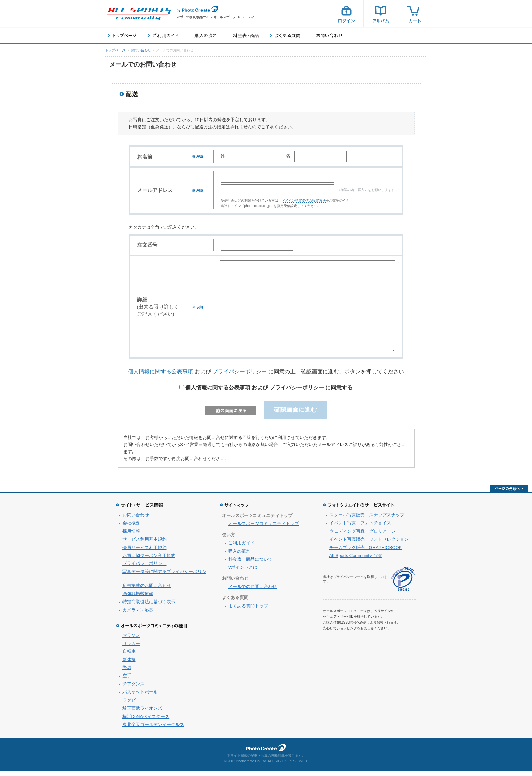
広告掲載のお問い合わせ (147, 591)
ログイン (346, 14)
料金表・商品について (250, 565)
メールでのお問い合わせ (253, 592)
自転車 (129, 657)
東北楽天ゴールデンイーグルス (153, 730)
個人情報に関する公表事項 (160, 377)
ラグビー (131, 706)
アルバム (381, 14)
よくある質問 (285, 35)
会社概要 (131, 528)
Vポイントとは (243, 572)
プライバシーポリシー (240, 377)
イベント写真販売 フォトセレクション (369, 545)
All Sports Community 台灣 (356, 561)
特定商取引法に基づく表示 (149, 607)
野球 (127, 673)
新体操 (129, 665)
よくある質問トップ (248, 611)
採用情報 (131, 537)
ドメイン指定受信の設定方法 (304, 205)
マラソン (131, 641)
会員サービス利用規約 (145, 553)
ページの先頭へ (509, 494)
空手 (127, 681)
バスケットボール (140, 697)
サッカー (131, 649)
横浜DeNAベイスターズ (146, 722)
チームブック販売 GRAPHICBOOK (366, 553)
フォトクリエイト (266, 753)
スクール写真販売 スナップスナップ (367, 520)
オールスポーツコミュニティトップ (264, 529)
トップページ (122, 35)
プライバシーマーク (403, 584)
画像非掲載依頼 (138, 599)
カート (415, 14)
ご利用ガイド (163, 35)
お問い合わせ (327, 35)
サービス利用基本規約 (145, 545)
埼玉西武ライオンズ (142, 714)
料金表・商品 (244, 35)
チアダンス (134, 689)
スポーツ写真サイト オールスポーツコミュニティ (139, 14)
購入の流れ (204, 35)
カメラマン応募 (138, 615)
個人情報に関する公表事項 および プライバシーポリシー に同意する (266, 393)
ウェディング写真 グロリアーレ (363, 537)
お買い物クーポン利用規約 (149, 561)
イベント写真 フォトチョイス (360, 528)
